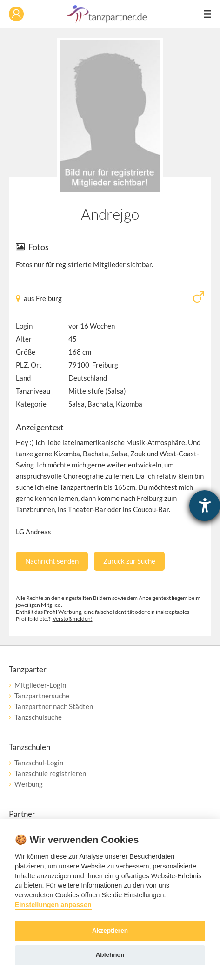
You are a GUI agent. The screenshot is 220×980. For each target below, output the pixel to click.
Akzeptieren (110, 931)
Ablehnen (110, 955)
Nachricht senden (52, 561)
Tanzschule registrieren (50, 773)
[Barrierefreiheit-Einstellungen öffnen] (205, 506)
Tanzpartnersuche (42, 696)
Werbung (29, 784)
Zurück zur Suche (129, 561)
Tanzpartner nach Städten (54, 706)
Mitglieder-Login (40, 685)
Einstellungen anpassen (53, 905)
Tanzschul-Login (39, 763)
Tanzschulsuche (38, 717)
